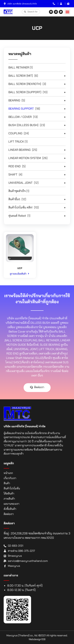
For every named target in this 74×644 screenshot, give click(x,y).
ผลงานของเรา (12, 504)
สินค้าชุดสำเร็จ (17, 191)
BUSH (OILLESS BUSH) (23, 125)
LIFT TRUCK (16, 142)
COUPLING (15, 133)
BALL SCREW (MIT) (21, 76)
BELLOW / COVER (20, 117)
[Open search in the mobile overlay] (31, 12)
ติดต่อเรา (9, 514)
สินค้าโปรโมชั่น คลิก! (20, 207)
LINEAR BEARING (19, 150)
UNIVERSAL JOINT (20, 183)
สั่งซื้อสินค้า (10, 509)
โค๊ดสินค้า (9, 494)
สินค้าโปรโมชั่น (12, 488)
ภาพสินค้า (9, 499)
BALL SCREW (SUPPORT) (25, 92)
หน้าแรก (8, 473)
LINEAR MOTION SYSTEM (25, 158)
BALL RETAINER (19, 67)
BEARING (14, 100)
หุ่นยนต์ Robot (17, 216)
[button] (67, 12)
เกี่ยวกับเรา (10, 478)
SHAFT (13, 174)
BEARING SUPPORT (21, 109)
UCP (20, 268)
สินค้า (7, 483)
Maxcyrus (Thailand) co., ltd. (22, 635)
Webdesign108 (37, 639)
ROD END (15, 166)
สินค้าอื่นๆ (14, 199)
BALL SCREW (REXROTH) (25, 84)
